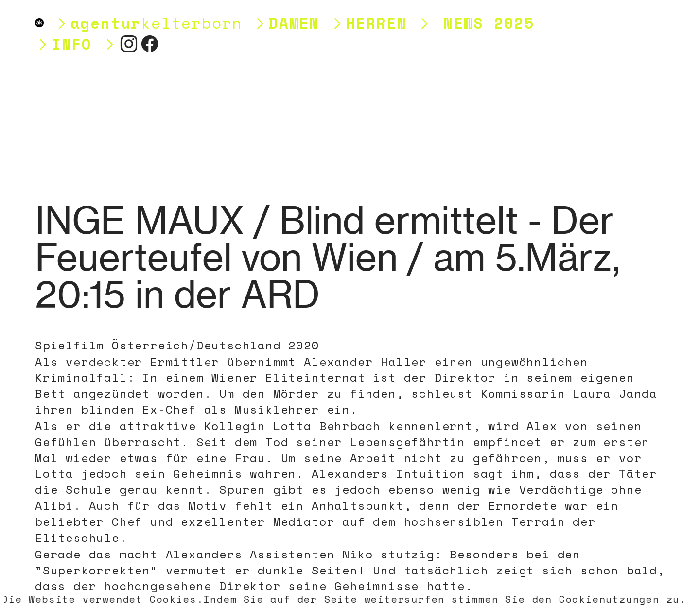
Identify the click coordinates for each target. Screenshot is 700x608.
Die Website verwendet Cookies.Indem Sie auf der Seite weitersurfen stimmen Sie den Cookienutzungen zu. (344, 599)
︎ (129, 44)
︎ (150, 44)
